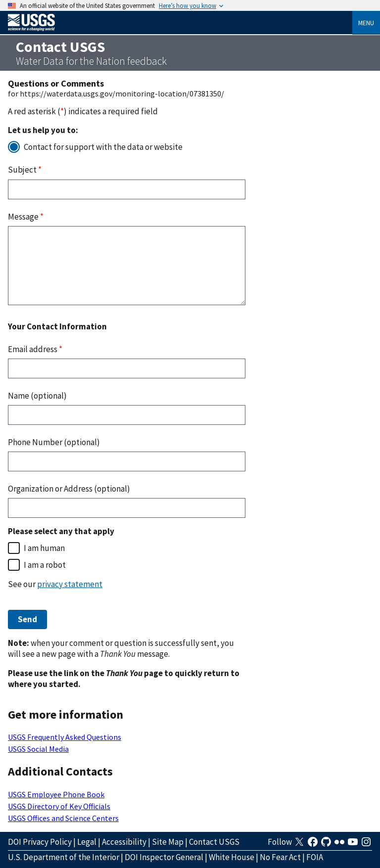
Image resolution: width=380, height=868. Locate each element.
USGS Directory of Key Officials (59, 806)
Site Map (168, 842)
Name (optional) (37, 396)
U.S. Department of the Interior (64, 857)
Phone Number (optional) (54, 442)
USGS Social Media (38, 749)
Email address (35, 349)
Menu (366, 23)
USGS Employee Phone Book (56, 794)
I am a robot (45, 565)
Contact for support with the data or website (103, 147)
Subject (25, 170)
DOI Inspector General (164, 857)
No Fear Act (280, 857)
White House (232, 857)
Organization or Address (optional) (69, 489)
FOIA (315, 857)
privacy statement (70, 584)
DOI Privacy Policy (40, 842)
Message (26, 217)
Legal (87, 842)
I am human (44, 548)
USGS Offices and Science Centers (63, 818)
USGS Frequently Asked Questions (65, 737)
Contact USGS (214, 842)
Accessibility (124, 842)
